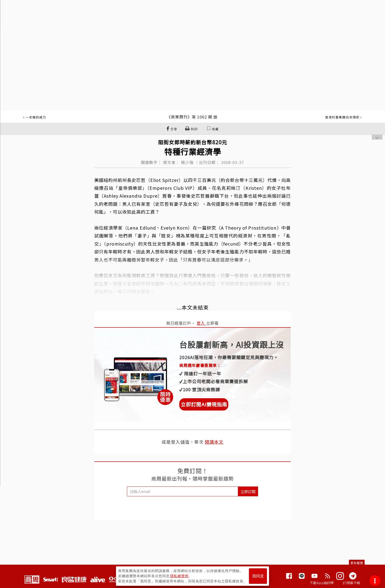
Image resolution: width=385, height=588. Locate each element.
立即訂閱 (248, 492)
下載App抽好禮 (322, 583)
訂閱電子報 (351, 583)
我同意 (258, 576)
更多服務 (357, 563)
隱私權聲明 (179, 576)
